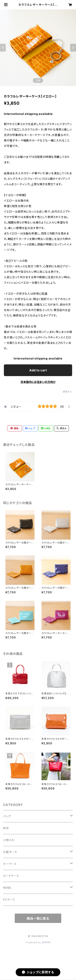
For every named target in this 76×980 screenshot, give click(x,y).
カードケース (11, 876)
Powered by (38, 942)
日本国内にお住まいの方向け (38, 382)
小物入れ (9, 840)
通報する (67, 392)
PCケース (9, 900)
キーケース (10, 864)
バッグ (7, 816)
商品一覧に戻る (38, 918)
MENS (7, 888)
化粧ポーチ (10, 852)
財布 (6, 828)
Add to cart (38, 370)
